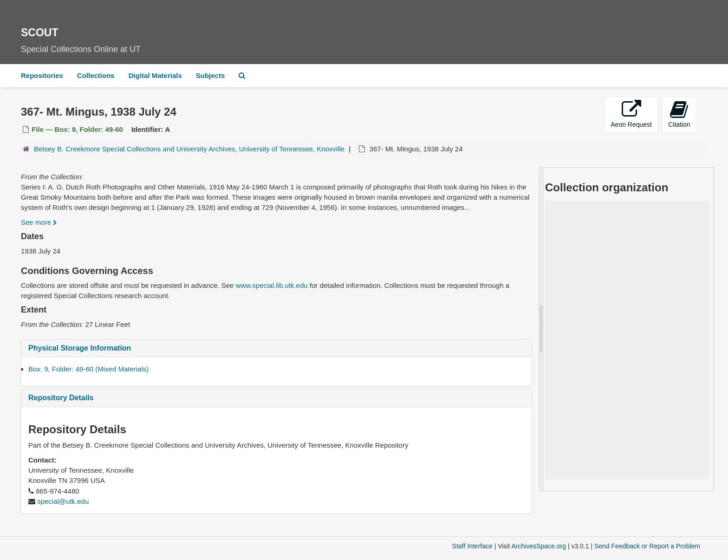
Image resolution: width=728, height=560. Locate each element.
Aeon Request (631, 114)
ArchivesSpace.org (539, 546)
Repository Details (61, 398)
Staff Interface (472, 546)
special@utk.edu (63, 501)
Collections (96, 75)
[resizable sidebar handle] (541, 329)
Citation (679, 114)
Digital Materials (155, 75)
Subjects (211, 75)
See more (39, 222)
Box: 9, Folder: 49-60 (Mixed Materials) (88, 369)
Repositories (42, 75)
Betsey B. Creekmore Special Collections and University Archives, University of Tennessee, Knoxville (189, 149)
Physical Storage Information (80, 348)
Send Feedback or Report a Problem (647, 546)
